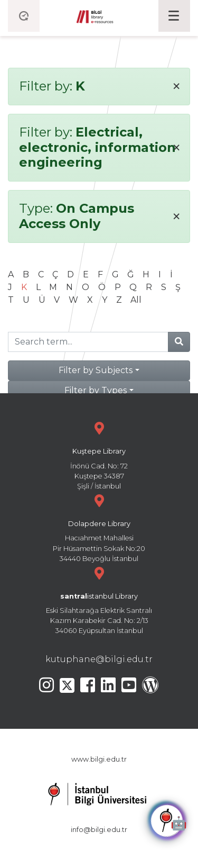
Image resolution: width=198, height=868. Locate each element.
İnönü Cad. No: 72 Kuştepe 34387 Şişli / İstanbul (99, 454)
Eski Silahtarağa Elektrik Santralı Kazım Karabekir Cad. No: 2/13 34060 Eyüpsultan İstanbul (99, 599)
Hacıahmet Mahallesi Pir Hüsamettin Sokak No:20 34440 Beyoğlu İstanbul (99, 527)
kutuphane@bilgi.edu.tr (99, 659)
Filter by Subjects (96, 370)
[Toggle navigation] (174, 16)
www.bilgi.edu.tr (99, 759)
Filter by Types (96, 390)
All (136, 300)
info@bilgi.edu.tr (99, 830)
